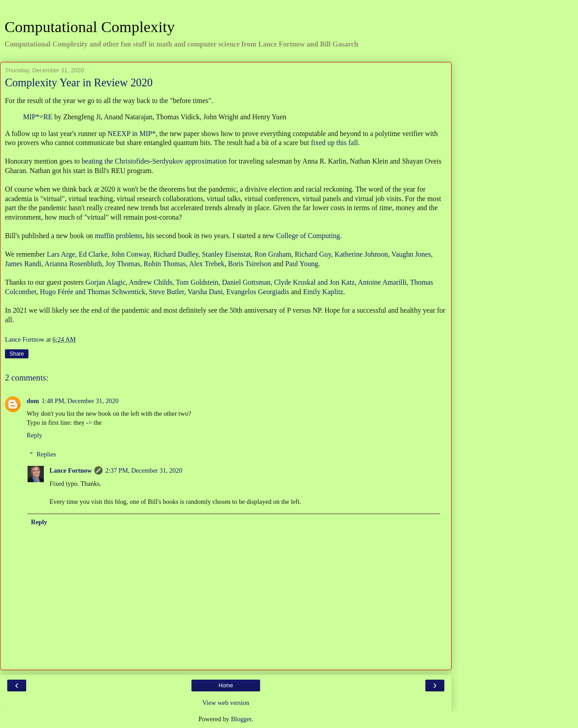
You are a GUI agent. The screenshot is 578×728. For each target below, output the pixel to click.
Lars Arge (61, 254)
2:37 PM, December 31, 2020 (144, 470)
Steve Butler (167, 292)
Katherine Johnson (361, 254)
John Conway (131, 254)
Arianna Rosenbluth (73, 264)
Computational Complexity (90, 27)
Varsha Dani (205, 292)
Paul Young (302, 264)
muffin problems (119, 236)
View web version (226, 703)
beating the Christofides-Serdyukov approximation (154, 161)
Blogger (241, 719)
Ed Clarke (93, 254)
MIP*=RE (38, 117)
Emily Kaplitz (323, 292)
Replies (46, 454)
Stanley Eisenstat (226, 254)
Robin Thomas (165, 264)
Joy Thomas (123, 264)
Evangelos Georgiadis (258, 292)
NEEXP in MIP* (132, 134)
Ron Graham (273, 254)
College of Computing (308, 236)
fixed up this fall (335, 143)
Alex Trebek (207, 264)
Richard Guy (313, 254)
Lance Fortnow (70, 470)
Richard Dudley (176, 254)
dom (33, 401)
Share (17, 354)
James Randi (23, 264)
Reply (34, 435)
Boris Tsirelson (250, 264)
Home (226, 686)
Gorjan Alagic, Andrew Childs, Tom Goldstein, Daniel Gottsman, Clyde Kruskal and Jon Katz (220, 282)
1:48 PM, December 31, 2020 (80, 401)
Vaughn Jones (411, 254)
